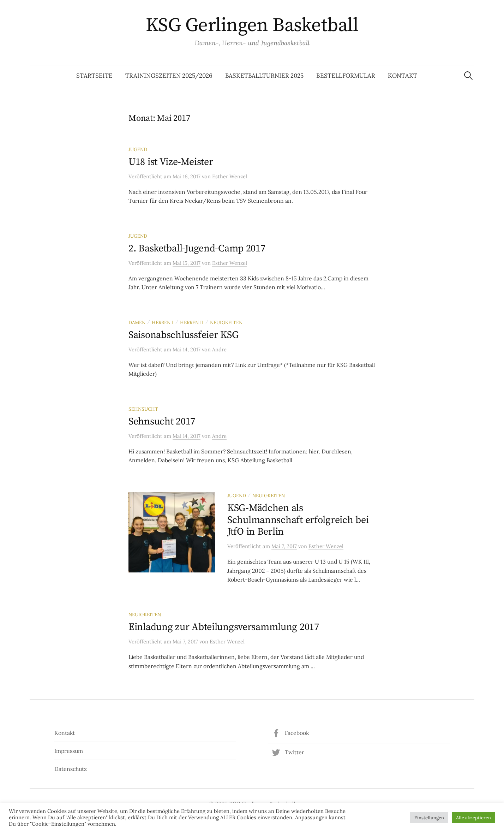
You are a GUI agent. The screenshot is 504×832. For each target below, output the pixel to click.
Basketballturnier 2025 (264, 76)
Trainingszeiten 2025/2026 (169, 76)
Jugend (138, 149)
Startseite (94, 76)
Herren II (192, 322)
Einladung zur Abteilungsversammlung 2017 (224, 627)
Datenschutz (71, 769)
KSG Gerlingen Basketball (252, 25)
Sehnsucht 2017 (162, 421)
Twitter (295, 752)
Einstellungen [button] (429, 818)
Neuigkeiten (226, 322)
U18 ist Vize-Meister (171, 162)
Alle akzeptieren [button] (473, 818)
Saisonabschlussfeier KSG (183, 335)
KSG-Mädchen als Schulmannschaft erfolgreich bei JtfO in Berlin (298, 520)
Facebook (297, 733)
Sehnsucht (143, 409)
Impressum (69, 751)
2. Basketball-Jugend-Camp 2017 (197, 248)
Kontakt (403, 76)
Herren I (163, 322)
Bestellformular (346, 76)
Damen (137, 322)
